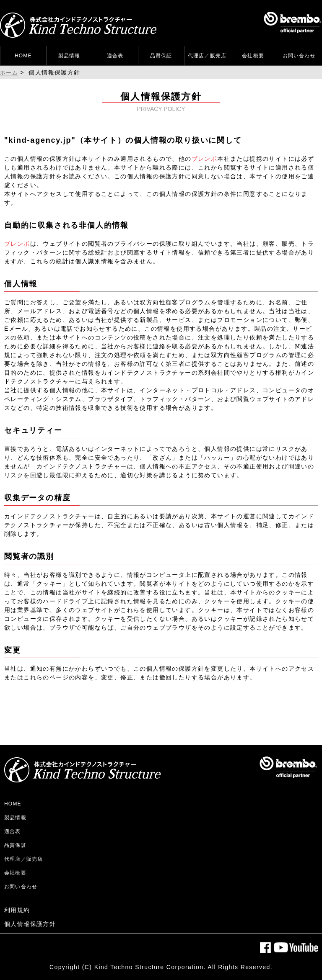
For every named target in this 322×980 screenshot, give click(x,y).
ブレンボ (205, 159)
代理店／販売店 (207, 56)
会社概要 (253, 56)
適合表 (115, 56)
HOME (23, 56)
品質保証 (161, 56)
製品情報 (69, 56)
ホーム (9, 73)
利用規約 (17, 910)
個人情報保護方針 (30, 924)
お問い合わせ (299, 56)
